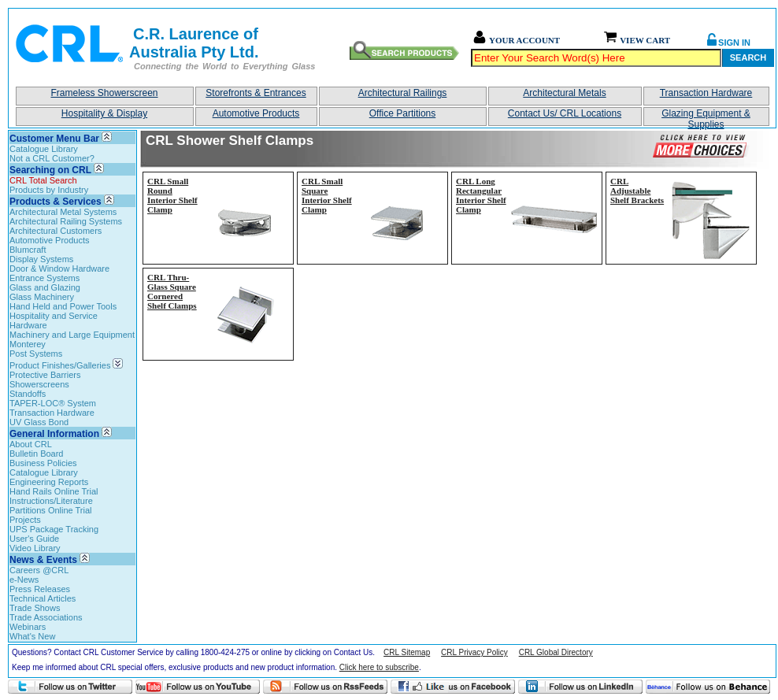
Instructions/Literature (51, 501)
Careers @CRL (39, 570)
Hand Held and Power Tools (63, 306)
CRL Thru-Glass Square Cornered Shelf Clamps (172, 291)
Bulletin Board (37, 454)
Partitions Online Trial (51, 510)
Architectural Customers (56, 231)
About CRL (31, 444)
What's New (32, 636)
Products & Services (56, 202)
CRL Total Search (43, 180)
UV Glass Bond (39, 422)
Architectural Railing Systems (66, 221)
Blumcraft (28, 250)
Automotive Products (256, 113)
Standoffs (28, 394)
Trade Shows (35, 608)
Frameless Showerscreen (104, 93)
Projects (25, 520)
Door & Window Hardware (59, 269)
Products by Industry (49, 190)
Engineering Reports (49, 482)
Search (748, 57)
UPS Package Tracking (54, 529)
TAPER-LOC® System (53, 403)
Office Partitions (402, 113)
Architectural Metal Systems (63, 212)
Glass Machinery (42, 297)
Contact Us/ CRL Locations (565, 113)
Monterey (28, 344)
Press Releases (40, 589)
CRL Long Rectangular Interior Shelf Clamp (481, 195)
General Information (54, 434)
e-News (24, 580)
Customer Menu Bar (54, 139)
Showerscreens (39, 384)
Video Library (35, 548)
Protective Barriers (45, 375)
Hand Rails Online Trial (54, 491)
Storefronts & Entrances (256, 93)
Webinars (28, 627)
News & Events (43, 560)
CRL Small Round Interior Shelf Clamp (172, 195)
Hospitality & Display (104, 113)
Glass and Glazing (45, 287)
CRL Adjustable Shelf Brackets (637, 191)
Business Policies (43, 463)
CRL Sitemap (407, 652)
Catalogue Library (44, 149)
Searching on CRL (50, 170)
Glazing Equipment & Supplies (706, 117)
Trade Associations (46, 617)
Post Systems (36, 354)
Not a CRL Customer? (52, 158)
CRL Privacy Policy (474, 652)
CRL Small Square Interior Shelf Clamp (327, 195)
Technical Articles (43, 598)
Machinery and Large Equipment (72, 335)
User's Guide (34, 539)
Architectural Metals (564, 93)
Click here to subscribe (379, 667)
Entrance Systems (44, 278)
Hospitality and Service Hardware (54, 320)
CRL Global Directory (556, 652)
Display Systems (41, 259)
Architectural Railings (403, 93)
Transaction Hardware (706, 93)
